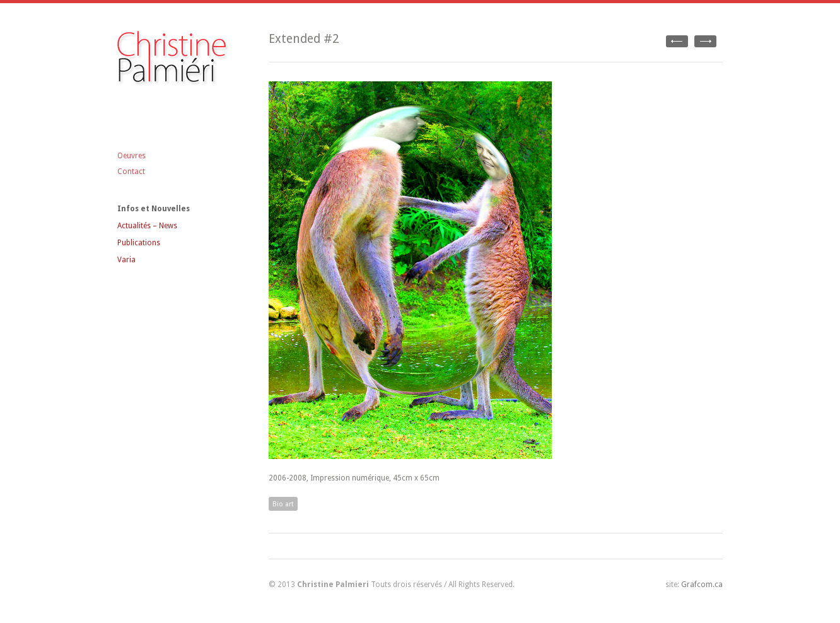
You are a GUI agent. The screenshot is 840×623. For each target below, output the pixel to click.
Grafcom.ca (702, 585)
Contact (131, 172)
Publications (139, 243)
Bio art (283, 504)
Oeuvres (131, 156)
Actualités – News (147, 226)
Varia (126, 260)
